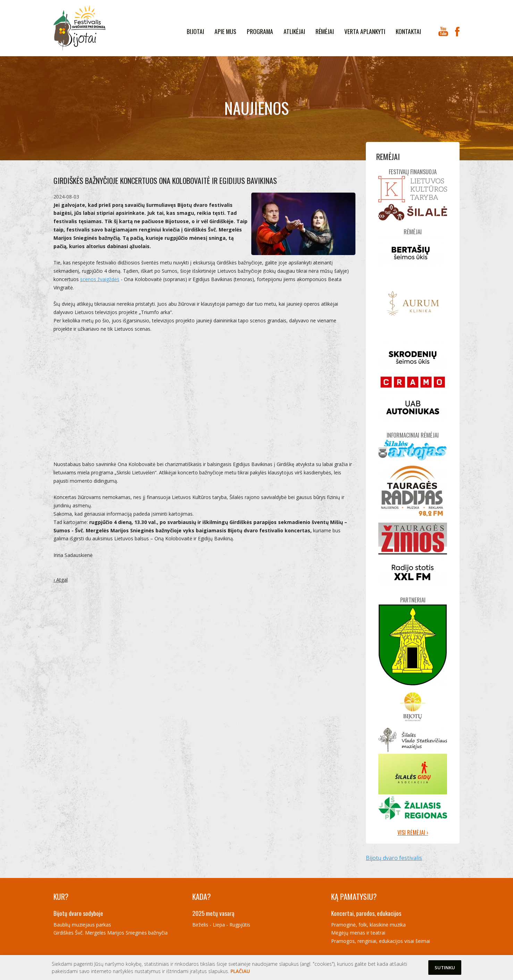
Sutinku (445, 968)
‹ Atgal (61, 580)
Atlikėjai (294, 31)
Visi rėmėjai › (413, 833)
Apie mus (225, 31)
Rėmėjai (325, 31)
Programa (260, 31)
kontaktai (408, 31)
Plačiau (240, 971)
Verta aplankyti (365, 31)
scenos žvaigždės (100, 279)
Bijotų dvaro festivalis (394, 858)
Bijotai (195, 31)
